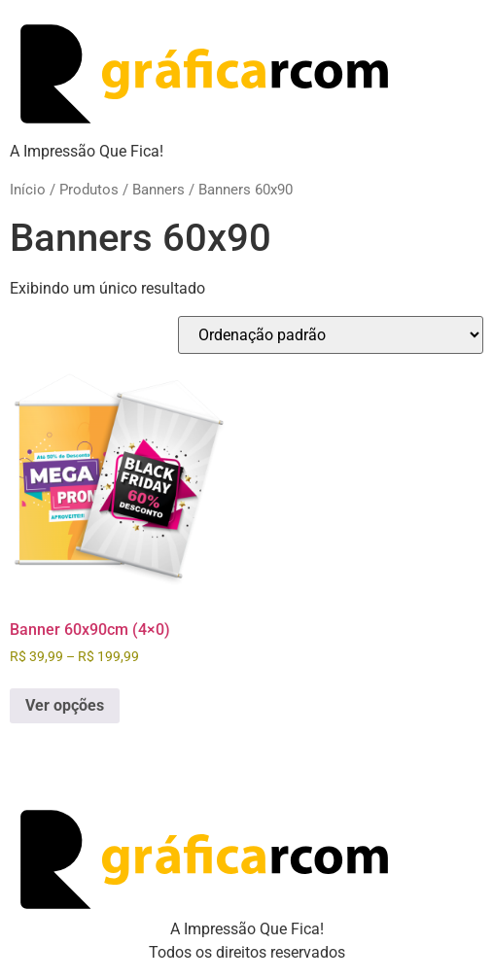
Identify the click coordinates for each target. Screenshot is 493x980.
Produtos (89, 190)
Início (28, 190)
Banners (158, 190)
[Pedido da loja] (331, 335)
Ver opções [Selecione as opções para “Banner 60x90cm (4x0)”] (65, 705)
